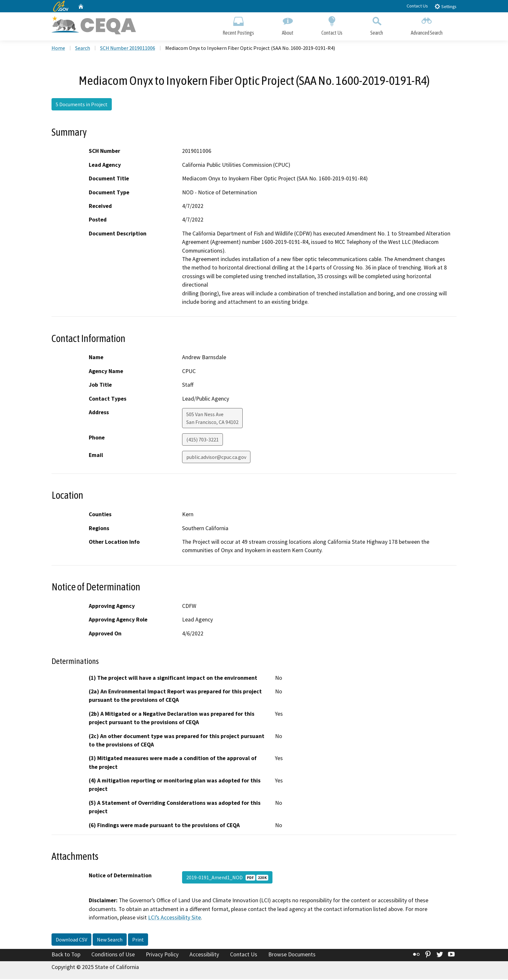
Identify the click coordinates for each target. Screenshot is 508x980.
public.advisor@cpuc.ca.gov (216, 458)
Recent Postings (238, 25)
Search (377, 25)
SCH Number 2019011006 (128, 49)
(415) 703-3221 (202, 440)
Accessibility (204, 955)
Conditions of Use (113, 955)
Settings (445, 6)
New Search (110, 940)
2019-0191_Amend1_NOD (227, 878)
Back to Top (66, 955)
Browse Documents (292, 955)
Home (58, 49)
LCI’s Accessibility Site (174, 918)
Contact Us (417, 6)
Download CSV (71, 940)
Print (138, 940)
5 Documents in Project (82, 105)
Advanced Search (427, 25)
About (288, 25)
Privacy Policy (162, 955)
